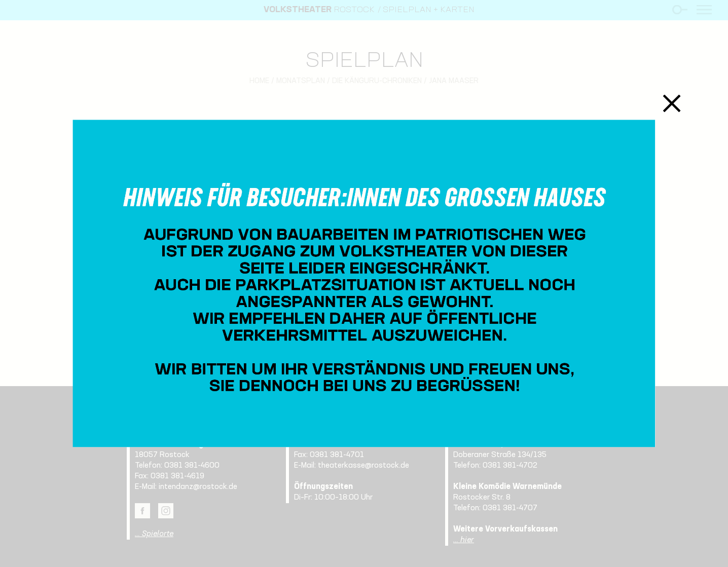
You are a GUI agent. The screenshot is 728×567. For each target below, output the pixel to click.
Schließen (671, 103)
